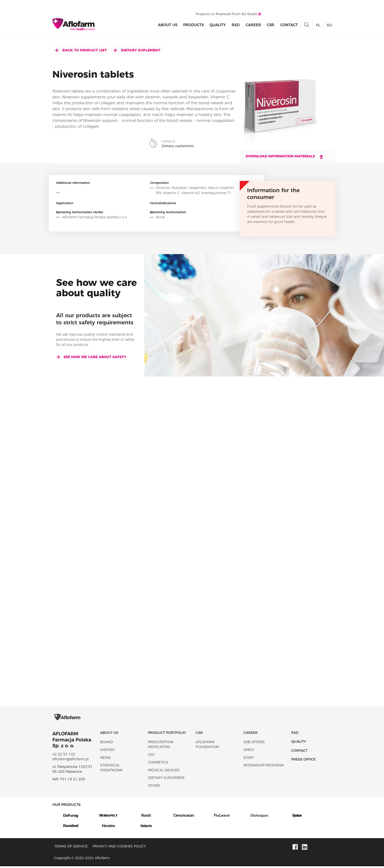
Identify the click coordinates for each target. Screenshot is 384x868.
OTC (151, 756)
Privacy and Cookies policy (119, 848)
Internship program (264, 767)
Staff (249, 759)
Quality (218, 25)
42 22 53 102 (64, 756)
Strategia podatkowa (111, 769)
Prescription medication (161, 746)
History (108, 751)
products (193, 25)
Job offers (254, 743)
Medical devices (164, 772)
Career (253, 25)
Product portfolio (167, 734)
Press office (303, 761)
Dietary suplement (137, 50)
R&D (236, 25)
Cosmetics (158, 764)
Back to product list (81, 50)
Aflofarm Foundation (207, 746)
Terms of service (71, 848)
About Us (168, 25)
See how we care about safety (91, 357)
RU (329, 25)
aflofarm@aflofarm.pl (71, 761)
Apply (249, 751)
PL (318, 25)
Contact (289, 25)
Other (154, 787)
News (105, 759)
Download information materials (285, 156)
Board (107, 743)
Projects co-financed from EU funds (228, 14)
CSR (271, 25)
